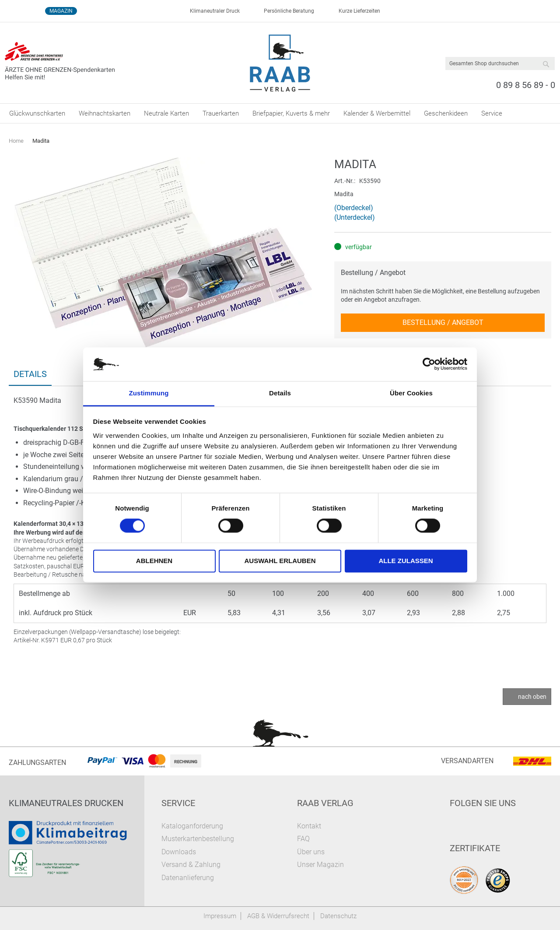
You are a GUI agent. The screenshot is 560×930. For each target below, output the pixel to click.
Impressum (220, 916)
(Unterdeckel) (355, 217)
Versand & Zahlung (191, 865)
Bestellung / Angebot (373, 273)
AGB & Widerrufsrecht (278, 916)
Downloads (179, 852)
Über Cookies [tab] (411, 393)
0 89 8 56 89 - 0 (526, 85)
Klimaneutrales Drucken (66, 803)
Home (16, 141)
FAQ (303, 839)
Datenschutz (338, 916)
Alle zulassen (406, 561)
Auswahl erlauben (280, 561)
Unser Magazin (320, 865)
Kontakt (309, 826)
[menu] (280, 113)
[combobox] (500, 63)
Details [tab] (280, 393)
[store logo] (280, 63)
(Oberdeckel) (354, 208)
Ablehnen (154, 561)
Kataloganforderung (192, 826)
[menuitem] (37, 113)
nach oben (532, 697)
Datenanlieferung (188, 878)
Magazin (61, 11)
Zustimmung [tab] (149, 393)
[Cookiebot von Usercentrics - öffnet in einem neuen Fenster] (429, 364)
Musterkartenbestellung (198, 839)
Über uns (311, 852)
